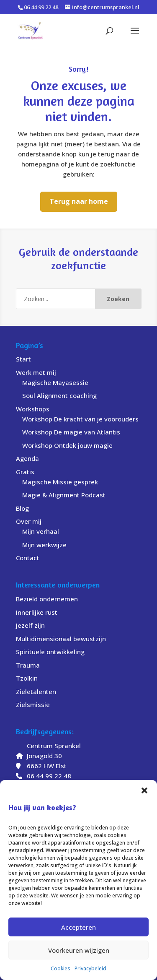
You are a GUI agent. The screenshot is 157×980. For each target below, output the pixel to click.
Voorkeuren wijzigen (79, 950)
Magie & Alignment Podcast (64, 495)
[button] (144, 790)
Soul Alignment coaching (59, 395)
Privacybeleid (90, 968)
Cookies (60, 968)
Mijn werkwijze (44, 545)
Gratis (25, 472)
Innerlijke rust (37, 612)
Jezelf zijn (30, 625)
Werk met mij (36, 372)
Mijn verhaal (41, 531)
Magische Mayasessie (55, 382)
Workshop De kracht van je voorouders (80, 419)
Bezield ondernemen (47, 599)
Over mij (29, 521)
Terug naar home (79, 201)
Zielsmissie (33, 704)
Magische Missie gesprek (60, 482)
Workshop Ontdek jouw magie (67, 445)
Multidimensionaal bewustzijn (61, 639)
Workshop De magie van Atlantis (71, 432)
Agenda (27, 458)
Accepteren (78, 927)
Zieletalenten (36, 691)
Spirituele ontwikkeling (50, 652)
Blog (22, 508)
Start (23, 359)
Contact (28, 558)
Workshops (33, 409)
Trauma (28, 665)
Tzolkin (27, 678)
